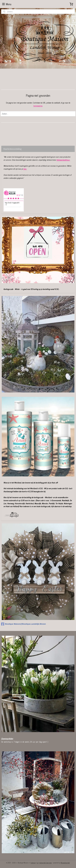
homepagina (38, 106)
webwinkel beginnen (46, 863)
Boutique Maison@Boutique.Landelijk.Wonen (23, 624)
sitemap (33, 863)
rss (37, 863)
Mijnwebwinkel (65, 863)
